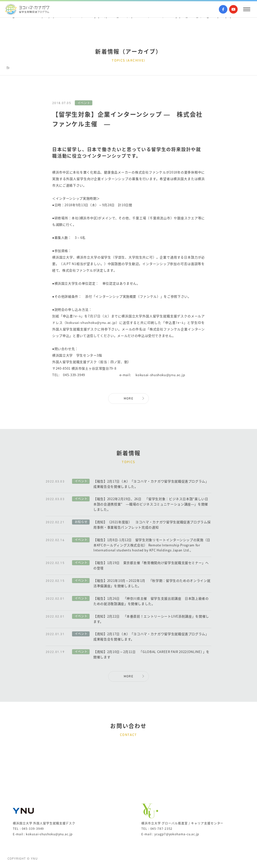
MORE (128, 399)
